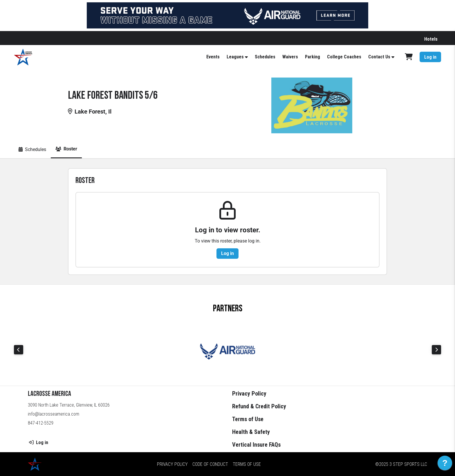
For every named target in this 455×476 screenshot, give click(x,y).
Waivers (290, 57)
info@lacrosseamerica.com (54, 414)
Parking (313, 57)
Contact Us (379, 57)
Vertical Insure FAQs (256, 445)
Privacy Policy (249, 394)
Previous (19, 350)
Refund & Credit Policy (259, 406)
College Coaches (344, 57)
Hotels (431, 39)
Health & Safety (251, 432)
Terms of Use (248, 419)
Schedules (265, 57)
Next (436, 350)
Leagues (235, 57)
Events (213, 57)
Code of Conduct (210, 464)
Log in (430, 57)
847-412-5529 (41, 423)
